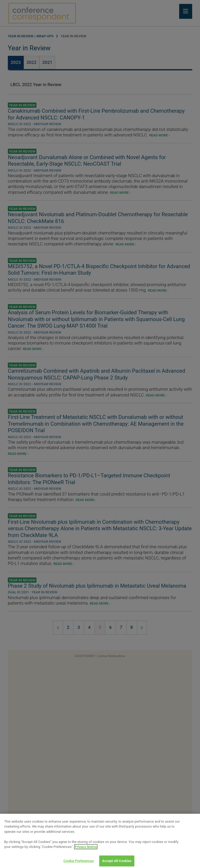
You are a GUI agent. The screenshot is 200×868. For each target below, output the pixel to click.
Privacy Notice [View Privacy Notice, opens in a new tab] (86, 850)
